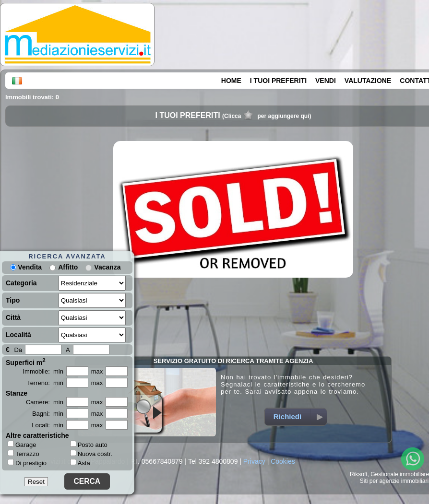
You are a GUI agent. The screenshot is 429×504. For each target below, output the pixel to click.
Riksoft (359, 474)
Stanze (17, 393)
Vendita (26, 267)
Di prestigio (27, 463)
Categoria (21, 283)
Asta (80, 463)
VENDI (326, 81)
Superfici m (26, 362)
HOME (231, 81)
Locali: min (48, 425)
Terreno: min (45, 383)
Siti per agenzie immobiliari (394, 481)
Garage (22, 445)
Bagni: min (48, 414)
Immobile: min (43, 371)
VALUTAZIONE (368, 81)
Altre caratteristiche (37, 435)
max (97, 371)
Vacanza (107, 267)
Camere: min (45, 402)
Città (13, 317)
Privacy (254, 461)
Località (18, 335)
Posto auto (89, 445)
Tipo (13, 300)
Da (18, 350)
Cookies (283, 461)
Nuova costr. (91, 454)
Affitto (68, 267)
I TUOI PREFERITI (278, 81)
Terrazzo (24, 454)
